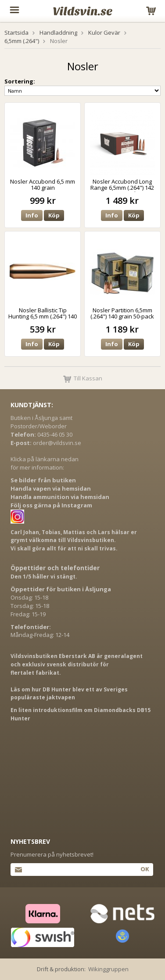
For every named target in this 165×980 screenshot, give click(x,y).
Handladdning (58, 33)
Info (32, 215)
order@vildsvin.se (57, 443)
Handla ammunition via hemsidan (60, 497)
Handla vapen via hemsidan (51, 488)
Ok (145, 869)
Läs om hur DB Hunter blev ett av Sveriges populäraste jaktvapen (69, 694)
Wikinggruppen (108, 969)
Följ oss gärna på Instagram (51, 505)
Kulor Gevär (104, 33)
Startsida (16, 33)
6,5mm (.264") (22, 41)
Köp (54, 215)
